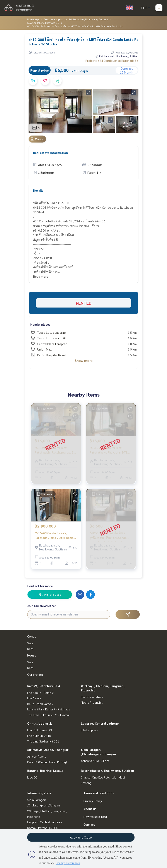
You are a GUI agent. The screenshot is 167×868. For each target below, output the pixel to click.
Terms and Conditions (99, 793)
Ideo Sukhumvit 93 (40, 730)
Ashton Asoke (37, 756)
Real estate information (50, 153)
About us (90, 809)
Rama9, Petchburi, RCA (44, 686)
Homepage (33, 19)
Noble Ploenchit (92, 702)
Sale (30, 643)
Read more (41, 276)
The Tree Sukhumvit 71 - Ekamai (48, 715)
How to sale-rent (95, 816)
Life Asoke (34, 698)
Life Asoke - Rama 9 (40, 693)
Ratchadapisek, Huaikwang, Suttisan (88, 19)
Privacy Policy (93, 801)
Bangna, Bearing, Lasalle (45, 770)
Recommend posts (54, 19)
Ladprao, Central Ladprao (100, 723)
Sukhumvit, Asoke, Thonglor (48, 749)
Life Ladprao (89, 730)
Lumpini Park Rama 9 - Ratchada (49, 709)
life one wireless (92, 697)
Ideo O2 (32, 777)
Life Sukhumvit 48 (39, 736)
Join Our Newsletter (42, 606)
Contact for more (40, 586)
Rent (30, 649)
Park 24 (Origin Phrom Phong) (47, 762)
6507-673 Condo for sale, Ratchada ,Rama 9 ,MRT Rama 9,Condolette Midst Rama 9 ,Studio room (54, 535)
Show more (84, 360)
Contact (89, 824)
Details (38, 190)
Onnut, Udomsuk (40, 723)
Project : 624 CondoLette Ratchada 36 (112, 60)
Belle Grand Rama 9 (40, 704)
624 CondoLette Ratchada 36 (43, 23)
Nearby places (40, 324)
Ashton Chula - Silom (95, 761)
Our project (35, 674)
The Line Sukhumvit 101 (43, 741)
